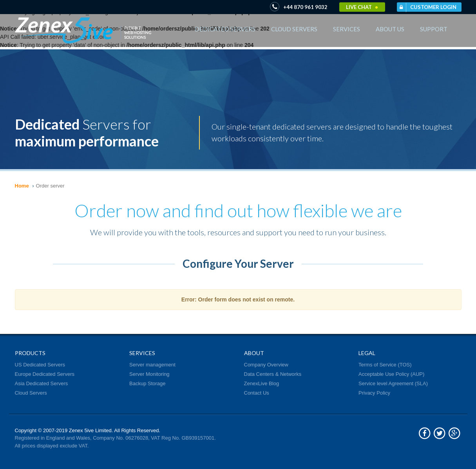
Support (434, 29)
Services (347, 29)
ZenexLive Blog (262, 383)
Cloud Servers (294, 29)
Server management (152, 365)
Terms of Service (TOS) (385, 365)
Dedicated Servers (225, 29)
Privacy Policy (374, 393)
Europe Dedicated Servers (45, 374)
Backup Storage (148, 383)
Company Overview (266, 365)
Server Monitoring (149, 374)
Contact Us (257, 393)
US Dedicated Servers (40, 365)
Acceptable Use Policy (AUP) (391, 374)
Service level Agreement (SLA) (393, 383)
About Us (390, 29)
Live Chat (362, 7)
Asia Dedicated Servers (42, 383)
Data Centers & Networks (273, 374)
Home (22, 186)
